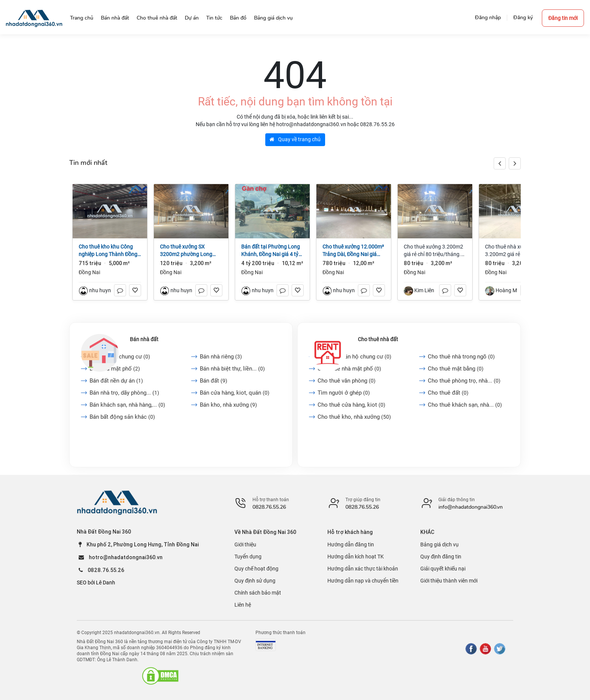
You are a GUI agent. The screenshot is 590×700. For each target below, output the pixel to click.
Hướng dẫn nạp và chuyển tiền (363, 581)
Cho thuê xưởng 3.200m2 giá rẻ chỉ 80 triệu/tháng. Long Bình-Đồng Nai (433, 251)
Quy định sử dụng (255, 581)
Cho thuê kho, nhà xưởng (354, 417)
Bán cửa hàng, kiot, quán (235, 393)
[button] (515, 163)
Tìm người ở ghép (344, 393)
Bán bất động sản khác (122, 417)
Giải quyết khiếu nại (443, 569)
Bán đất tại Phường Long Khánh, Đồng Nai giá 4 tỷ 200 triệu (271, 251)
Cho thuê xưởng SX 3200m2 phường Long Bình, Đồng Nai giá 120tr (188, 251)
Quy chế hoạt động (256, 569)
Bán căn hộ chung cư (120, 357)
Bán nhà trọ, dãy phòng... (124, 393)
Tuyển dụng (248, 557)
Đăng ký (523, 18)
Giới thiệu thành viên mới (449, 581)
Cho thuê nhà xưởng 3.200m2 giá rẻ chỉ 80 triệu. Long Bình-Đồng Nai (515, 251)
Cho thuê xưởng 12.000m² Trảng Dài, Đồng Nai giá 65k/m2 (353, 251)
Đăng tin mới (563, 18)
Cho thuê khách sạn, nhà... (465, 405)
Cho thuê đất (448, 393)
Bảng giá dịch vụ (439, 544)
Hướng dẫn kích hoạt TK (356, 557)
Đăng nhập (488, 18)
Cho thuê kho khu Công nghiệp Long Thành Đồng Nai (108, 251)
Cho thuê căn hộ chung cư (354, 357)
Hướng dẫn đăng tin (351, 544)
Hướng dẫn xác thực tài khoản (363, 569)
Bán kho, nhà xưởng (228, 405)
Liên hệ (243, 605)
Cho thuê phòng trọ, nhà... (464, 381)
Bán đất (214, 381)
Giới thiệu (245, 544)
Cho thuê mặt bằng (456, 369)
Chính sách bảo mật (258, 593)
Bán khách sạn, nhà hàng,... (127, 405)
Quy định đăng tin (441, 557)
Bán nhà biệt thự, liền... (232, 369)
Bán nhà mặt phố (115, 369)
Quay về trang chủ (295, 139)
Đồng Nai (89, 272)
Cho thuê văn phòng (347, 381)
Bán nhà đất (144, 339)
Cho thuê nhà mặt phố (349, 369)
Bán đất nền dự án (116, 381)
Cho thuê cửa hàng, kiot (351, 405)
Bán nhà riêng (221, 357)
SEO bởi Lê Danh (96, 583)
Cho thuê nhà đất (378, 339)
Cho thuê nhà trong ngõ (461, 357)
